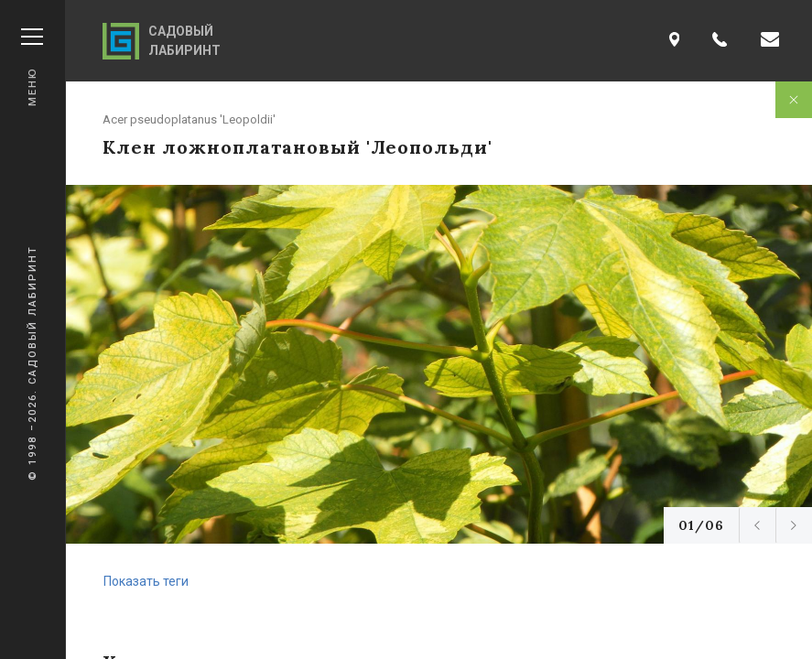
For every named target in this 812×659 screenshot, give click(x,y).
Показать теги (146, 581)
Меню (32, 67)
